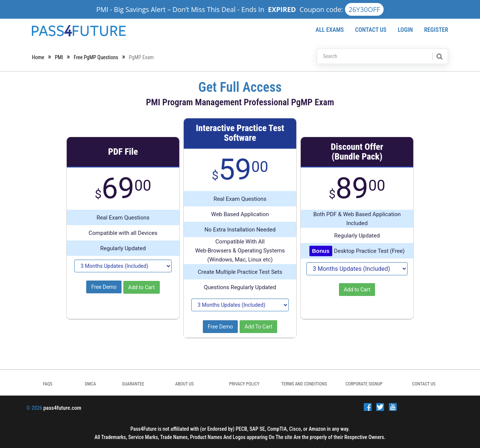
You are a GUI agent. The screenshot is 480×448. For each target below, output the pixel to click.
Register (436, 30)
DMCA (90, 384)
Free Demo (104, 287)
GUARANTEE (133, 384)
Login (405, 30)
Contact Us (371, 30)
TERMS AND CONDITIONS (304, 384)
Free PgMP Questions (96, 57)
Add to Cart (142, 287)
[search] (439, 56)
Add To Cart (258, 327)
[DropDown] (123, 266)
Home (38, 57)
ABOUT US (184, 384)
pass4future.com (62, 408)
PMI (59, 57)
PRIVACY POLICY (244, 384)
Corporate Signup (364, 384)
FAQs (47, 384)
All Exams (329, 30)
